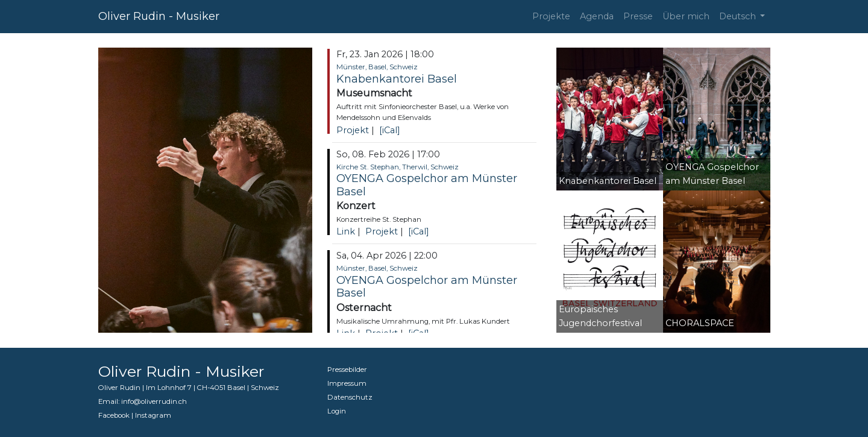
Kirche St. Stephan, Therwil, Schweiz (398, 167)
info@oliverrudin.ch (154, 401)
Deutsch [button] (739, 16)
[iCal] (390, 130)
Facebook (114, 415)
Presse (638, 16)
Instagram (153, 415)
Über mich (686, 16)
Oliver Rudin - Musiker (159, 16)
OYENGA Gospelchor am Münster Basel (427, 185)
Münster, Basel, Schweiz (377, 67)
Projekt (353, 130)
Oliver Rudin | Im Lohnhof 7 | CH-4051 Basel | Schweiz (189, 388)
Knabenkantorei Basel (397, 79)
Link (346, 231)
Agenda (597, 16)
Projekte (551, 16)
